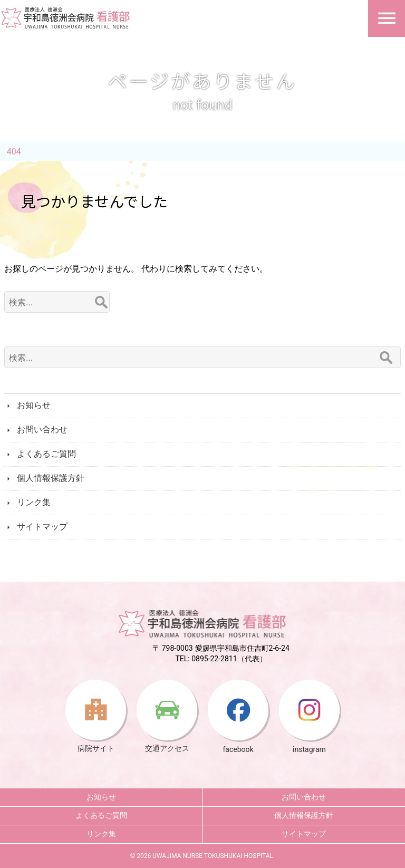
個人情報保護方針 (51, 478)
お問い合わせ (42, 430)
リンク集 (34, 502)
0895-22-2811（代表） (229, 659)
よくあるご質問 (46, 454)
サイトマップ (42, 527)
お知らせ (34, 405)
